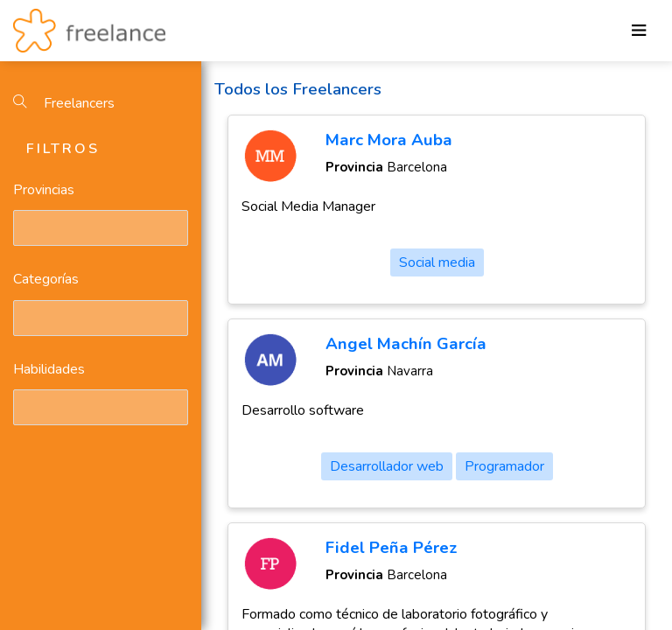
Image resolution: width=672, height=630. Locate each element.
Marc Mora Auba (389, 140)
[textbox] (22, 227)
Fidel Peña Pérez (392, 548)
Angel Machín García (406, 344)
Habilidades (49, 369)
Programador (504, 466)
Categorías (46, 279)
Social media (437, 262)
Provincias (44, 190)
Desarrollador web (387, 466)
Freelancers (64, 103)
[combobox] (101, 228)
